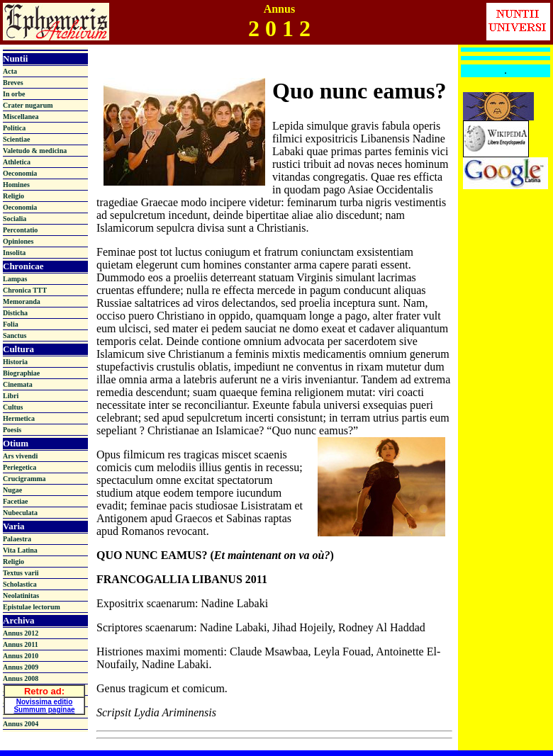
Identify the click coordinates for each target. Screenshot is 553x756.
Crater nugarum (28, 105)
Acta (10, 71)
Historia (15, 362)
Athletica (17, 162)
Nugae (12, 490)
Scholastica (20, 584)
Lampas (15, 279)
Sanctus (15, 335)
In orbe (14, 94)
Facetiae (16, 501)
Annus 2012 (21, 633)
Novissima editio (44, 699)
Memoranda (22, 301)
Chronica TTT (25, 290)
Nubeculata (20, 513)
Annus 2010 (21, 656)
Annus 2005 (21, 712)
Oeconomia (20, 173)
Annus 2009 (21, 667)
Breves (13, 83)
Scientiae (16, 139)
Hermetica (19, 418)
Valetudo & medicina (35, 151)
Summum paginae (44, 707)
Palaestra (17, 539)
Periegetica (19, 467)
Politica (14, 128)
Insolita (14, 253)
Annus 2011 (21, 644)
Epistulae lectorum (32, 607)
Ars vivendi (20, 456)
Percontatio (20, 230)
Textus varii (21, 573)
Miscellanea (21, 117)
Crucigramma (24, 479)
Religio (13, 196)
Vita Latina (20, 550)
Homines (16, 185)
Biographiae (21, 373)
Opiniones (18, 241)
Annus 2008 (21, 678)
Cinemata (18, 384)
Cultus (13, 407)
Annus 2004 (21, 724)
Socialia (15, 219)
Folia (11, 324)
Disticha (15, 313)
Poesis (12, 430)
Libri (11, 396)
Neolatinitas (21, 596)
